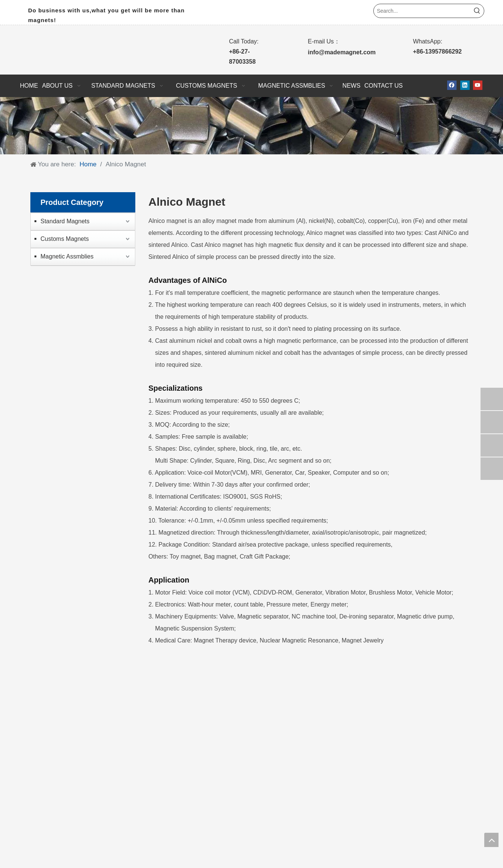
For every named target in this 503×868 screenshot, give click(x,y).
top (491, 840)
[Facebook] (452, 85)
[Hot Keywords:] (477, 11)
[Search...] (422, 11)
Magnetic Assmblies (67, 256)
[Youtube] (478, 85)
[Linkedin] (465, 85)
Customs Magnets (65, 239)
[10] (251, 126)
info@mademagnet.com (342, 52)
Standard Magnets (65, 221)
